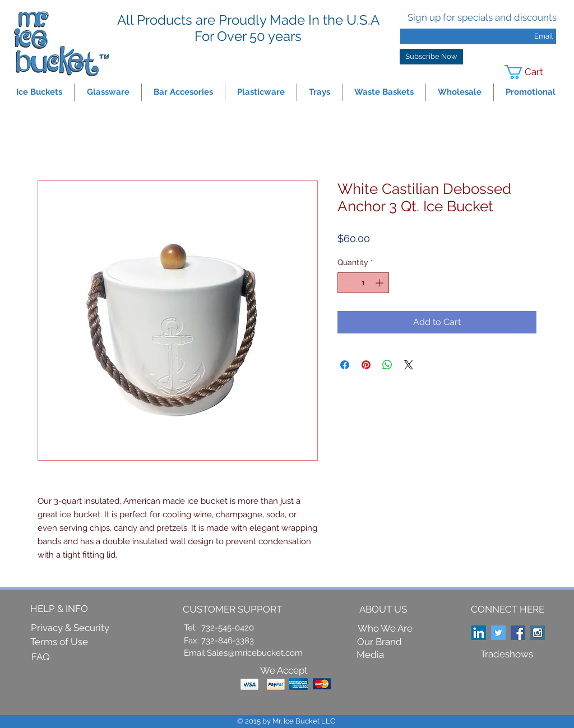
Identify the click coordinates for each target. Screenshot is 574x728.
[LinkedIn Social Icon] (479, 633)
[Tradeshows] (507, 655)
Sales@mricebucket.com (255, 653)
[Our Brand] (379, 642)
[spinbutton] (363, 283)
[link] (531, 72)
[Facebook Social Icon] (518, 633)
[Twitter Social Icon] (498, 633)
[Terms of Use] (59, 642)
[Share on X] (409, 365)
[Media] (370, 655)
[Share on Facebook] (345, 365)
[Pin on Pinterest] (366, 365)
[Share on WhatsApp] (387, 365)
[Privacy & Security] (70, 628)
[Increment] (380, 283)
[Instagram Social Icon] (538, 633)
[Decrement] (346, 283)
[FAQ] (40, 657)
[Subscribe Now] (431, 57)
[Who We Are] (385, 629)
